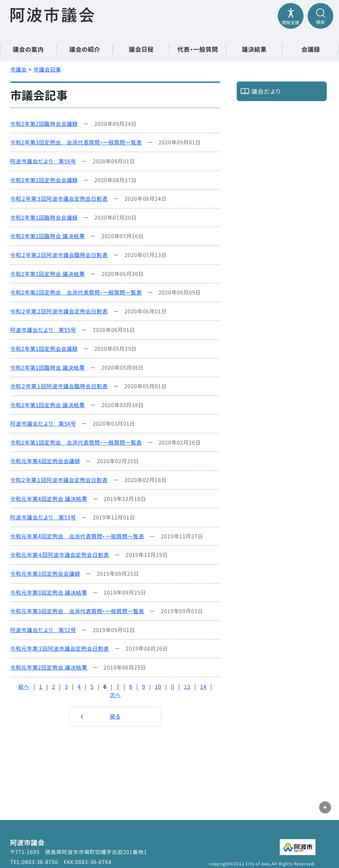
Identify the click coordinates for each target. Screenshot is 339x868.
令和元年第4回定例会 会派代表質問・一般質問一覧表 (77, 536)
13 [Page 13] (187, 686)
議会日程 (141, 49)
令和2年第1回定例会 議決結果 (48, 405)
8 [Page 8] (131, 686)
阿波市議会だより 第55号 (43, 330)
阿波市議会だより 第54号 (43, 423)
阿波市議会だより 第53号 (43, 517)
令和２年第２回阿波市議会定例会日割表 (59, 311)
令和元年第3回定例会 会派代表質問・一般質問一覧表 (77, 611)
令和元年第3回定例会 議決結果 (49, 592)
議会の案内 (28, 49)
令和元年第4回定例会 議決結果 (49, 499)
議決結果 (254, 49)
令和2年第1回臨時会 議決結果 (48, 367)
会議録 (311, 49)
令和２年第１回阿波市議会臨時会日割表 (59, 386)
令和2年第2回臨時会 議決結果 (48, 236)
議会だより (266, 91)
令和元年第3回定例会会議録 (45, 573)
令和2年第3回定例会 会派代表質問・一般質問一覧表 (76, 142)
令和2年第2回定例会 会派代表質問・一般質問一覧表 (76, 292)
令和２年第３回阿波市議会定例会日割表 (59, 198)
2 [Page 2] (54, 686)
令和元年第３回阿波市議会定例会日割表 (60, 648)
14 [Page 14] (203, 686)
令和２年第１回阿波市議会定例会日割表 (59, 480)
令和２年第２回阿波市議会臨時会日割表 (59, 255)
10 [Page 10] (158, 686)
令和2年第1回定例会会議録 (44, 349)
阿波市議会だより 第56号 (43, 161)
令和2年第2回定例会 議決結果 (48, 274)
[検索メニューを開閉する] (320, 16)
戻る (115, 716)
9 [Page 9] (144, 686)
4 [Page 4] (79, 686)
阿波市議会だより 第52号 (43, 630)
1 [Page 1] (41, 686)
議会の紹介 (85, 49)
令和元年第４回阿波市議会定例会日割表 (60, 555)
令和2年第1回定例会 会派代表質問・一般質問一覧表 (76, 442)
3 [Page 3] (67, 686)
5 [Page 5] (92, 686)
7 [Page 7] (118, 686)
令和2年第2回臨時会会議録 (44, 124)
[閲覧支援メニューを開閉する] (291, 16)
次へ (115, 695)
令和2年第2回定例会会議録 (44, 180)
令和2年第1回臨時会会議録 (44, 217)
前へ (24, 686)
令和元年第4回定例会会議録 (45, 461)
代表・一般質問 (198, 49)
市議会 (19, 69)
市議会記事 (47, 69)
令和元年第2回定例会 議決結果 (49, 667)
